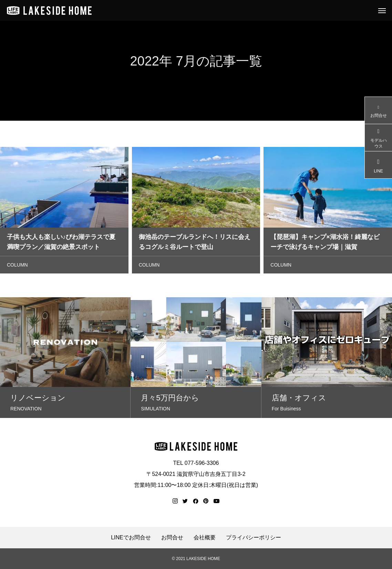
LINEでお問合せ (131, 538)
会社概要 (205, 538)
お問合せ (172, 538)
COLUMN (17, 266)
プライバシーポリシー (254, 538)
